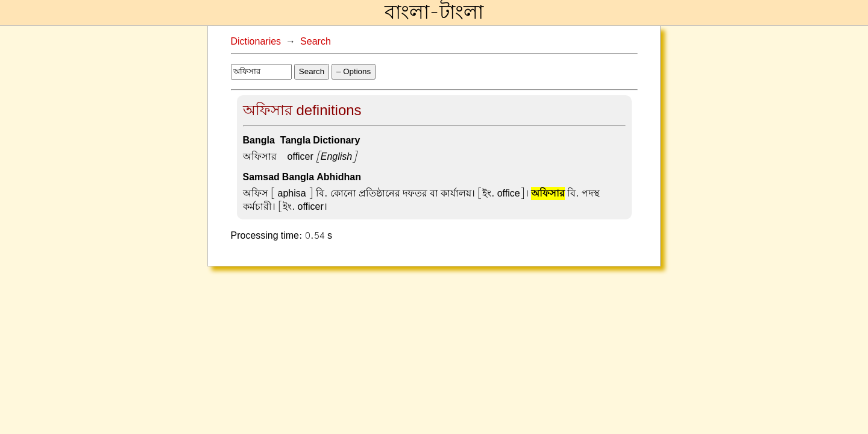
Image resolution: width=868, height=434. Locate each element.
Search (316, 42)
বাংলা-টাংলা (434, 13)
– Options (354, 71)
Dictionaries (256, 42)
